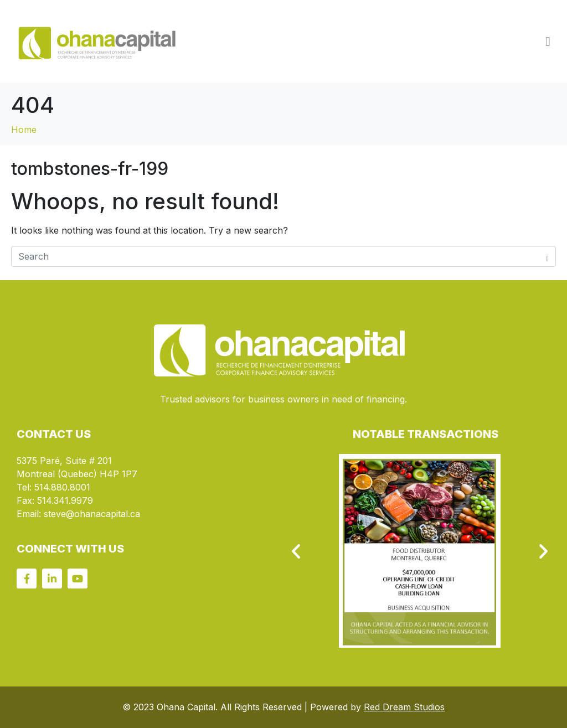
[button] (296, 551)
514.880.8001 (62, 487)
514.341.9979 (65, 500)
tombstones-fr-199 (90, 169)
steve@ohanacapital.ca (92, 514)
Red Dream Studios (404, 707)
